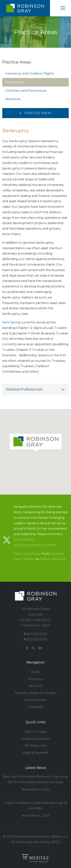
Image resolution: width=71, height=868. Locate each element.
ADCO (55, 842)
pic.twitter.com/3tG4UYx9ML (35, 545)
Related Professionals (24, 389)
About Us (35, 686)
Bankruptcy (14, 82)
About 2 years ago (27, 554)
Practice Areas (36, 113)
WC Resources (35, 746)
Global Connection (36, 739)
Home (35, 672)
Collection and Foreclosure (26, 91)
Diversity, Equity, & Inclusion (35, 693)
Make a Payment (35, 753)
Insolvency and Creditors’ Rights (30, 74)
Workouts (13, 99)
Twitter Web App (53, 559)
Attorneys (35, 679)
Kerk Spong (11, 322)
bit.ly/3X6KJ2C (24, 540)
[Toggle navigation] (63, 8)
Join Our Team (36, 732)
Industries (36, 707)
